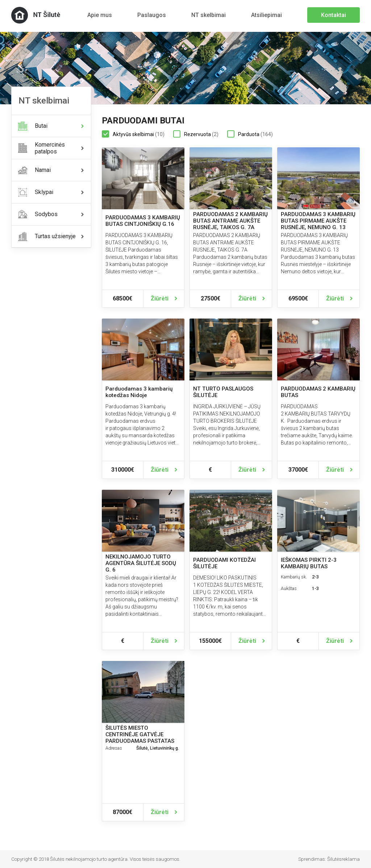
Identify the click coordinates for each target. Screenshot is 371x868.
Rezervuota (196, 134)
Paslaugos (152, 15)
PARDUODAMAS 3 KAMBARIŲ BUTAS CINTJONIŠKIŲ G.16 (143, 221)
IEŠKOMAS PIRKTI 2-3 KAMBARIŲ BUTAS (309, 563)
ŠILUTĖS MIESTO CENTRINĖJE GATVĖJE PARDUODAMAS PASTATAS (140, 734)
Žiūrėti (160, 298)
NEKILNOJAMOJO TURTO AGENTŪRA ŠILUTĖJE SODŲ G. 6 (141, 563)
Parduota (250, 134)
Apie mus (100, 15)
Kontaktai (334, 15)
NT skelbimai (209, 15)
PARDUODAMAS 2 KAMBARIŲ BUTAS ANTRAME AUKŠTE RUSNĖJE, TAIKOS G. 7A (230, 221)
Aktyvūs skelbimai (133, 134)
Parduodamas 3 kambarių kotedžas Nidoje (139, 392)
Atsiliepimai (266, 15)
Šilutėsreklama (343, 859)
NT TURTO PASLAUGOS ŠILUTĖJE (223, 392)
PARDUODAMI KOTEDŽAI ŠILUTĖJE (224, 563)
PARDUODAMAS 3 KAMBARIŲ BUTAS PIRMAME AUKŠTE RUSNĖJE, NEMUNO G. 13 (318, 221)
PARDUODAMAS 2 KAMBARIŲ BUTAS (318, 392)
